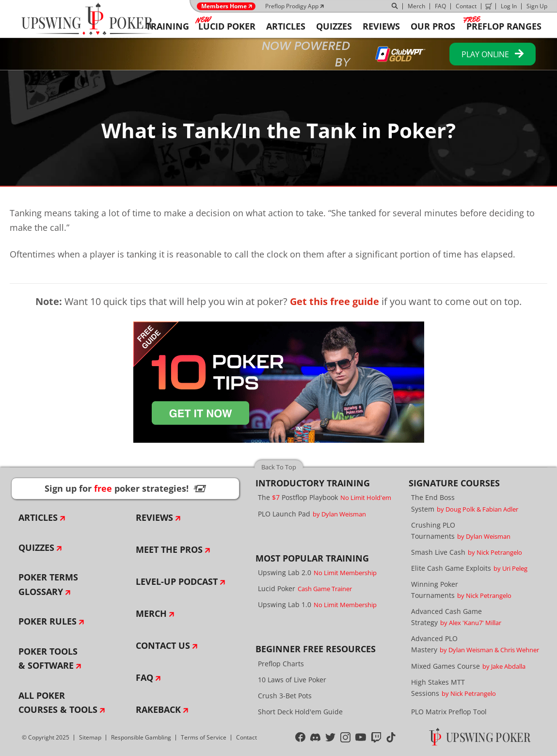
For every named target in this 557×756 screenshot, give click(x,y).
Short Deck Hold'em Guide (300, 712)
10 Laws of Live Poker (292, 680)
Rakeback (158, 709)
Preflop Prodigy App (292, 6)
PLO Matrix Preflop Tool (449, 712)
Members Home (224, 6)
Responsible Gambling (141, 737)
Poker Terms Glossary (48, 584)
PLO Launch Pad (312, 514)
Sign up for (125, 488)
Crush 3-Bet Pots (285, 696)
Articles (38, 517)
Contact (466, 6)
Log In (509, 6)
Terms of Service (204, 737)
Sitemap (90, 737)
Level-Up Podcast (177, 581)
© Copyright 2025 (46, 737)
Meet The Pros (169, 549)
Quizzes (36, 547)
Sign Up (537, 6)
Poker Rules (48, 621)
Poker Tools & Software (48, 659)
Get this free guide (334, 301)
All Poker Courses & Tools (58, 703)
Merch (416, 6)
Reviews (154, 517)
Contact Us (163, 645)
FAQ (440, 6)
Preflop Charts (281, 664)
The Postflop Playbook (325, 497)
